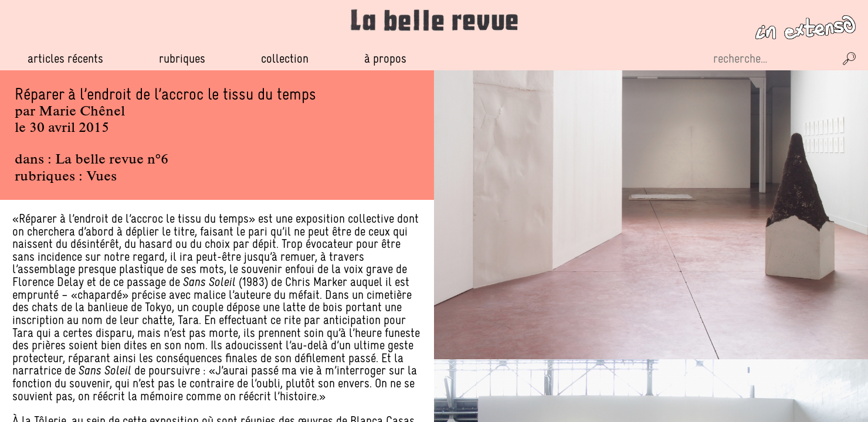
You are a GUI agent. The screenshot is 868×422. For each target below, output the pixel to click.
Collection (285, 58)
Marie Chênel (82, 112)
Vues (101, 177)
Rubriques (182, 59)
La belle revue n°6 (112, 160)
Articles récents (65, 58)
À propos (385, 58)
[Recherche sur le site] (773, 59)
